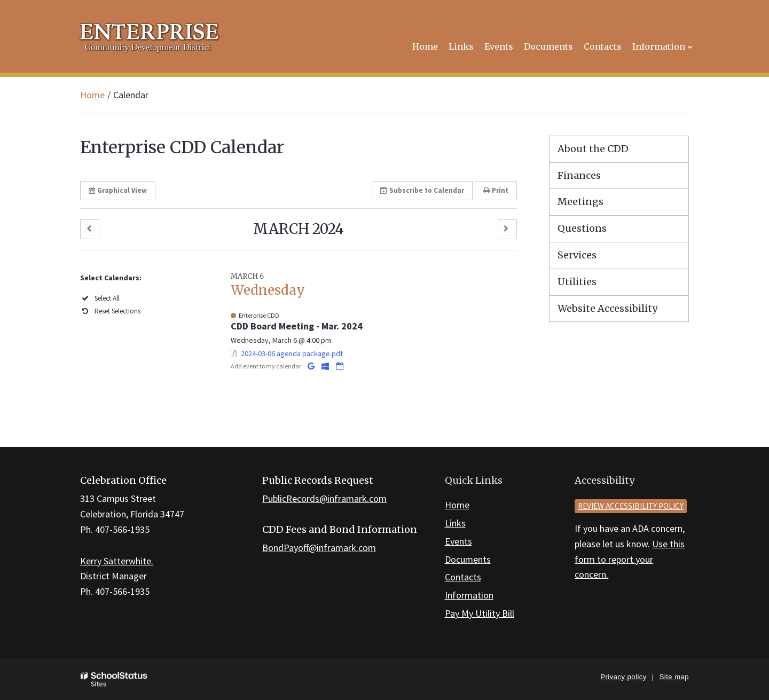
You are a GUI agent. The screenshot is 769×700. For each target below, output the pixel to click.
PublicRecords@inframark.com (324, 498)
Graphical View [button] (118, 190)
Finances (579, 175)
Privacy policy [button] (623, 677)
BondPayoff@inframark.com (319, 548)
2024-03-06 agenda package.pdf (292, 353)
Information (469, 595)
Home (92, 95)
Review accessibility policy (631, 506)
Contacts (463, 577)
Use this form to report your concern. (630, 559)
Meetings (580, 202)
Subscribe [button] (422, 190)
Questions (582, 228)
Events (458, 541)
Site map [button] (674, 677)
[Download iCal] (340, 366)
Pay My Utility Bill (480, 613)
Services (577, 255)
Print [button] (496, 190)
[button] (90, 229)
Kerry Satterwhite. (117, 561)
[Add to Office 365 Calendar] (326, 366)
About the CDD (593, 149)
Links (455, 523)
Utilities (577, 282)
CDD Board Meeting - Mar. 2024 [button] (297, 326)
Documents (468, 559)
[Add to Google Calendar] (312, 366)
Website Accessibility (607, 308)
